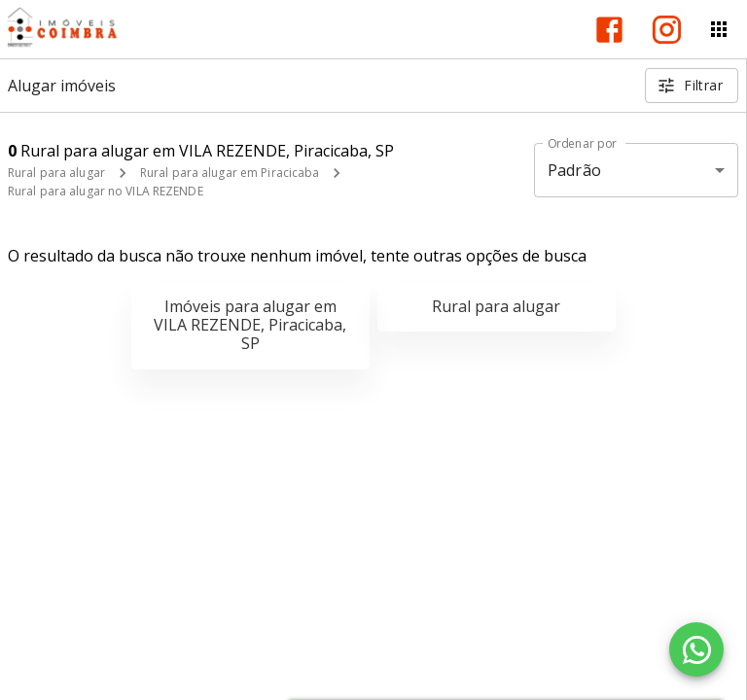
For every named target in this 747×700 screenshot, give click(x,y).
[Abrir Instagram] (667, 30)
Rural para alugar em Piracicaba (230, 173)
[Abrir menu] (719, 29)
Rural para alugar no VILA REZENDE (106, 191)
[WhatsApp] (696, 649)
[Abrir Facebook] (609, 30)
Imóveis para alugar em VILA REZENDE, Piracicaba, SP (250, 325)
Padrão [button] (574, 170)
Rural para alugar (56, 173)
